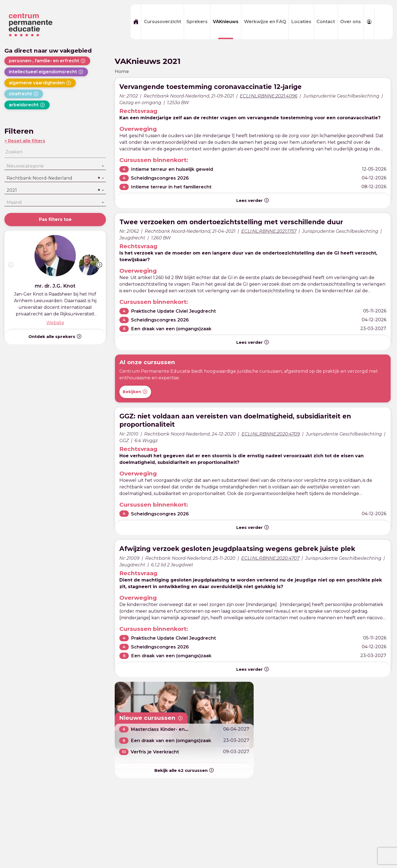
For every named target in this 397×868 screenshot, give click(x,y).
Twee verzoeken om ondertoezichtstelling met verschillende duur (244, 222)
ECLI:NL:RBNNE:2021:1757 (269, 231)
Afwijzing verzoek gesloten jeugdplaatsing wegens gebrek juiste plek (251, 548)
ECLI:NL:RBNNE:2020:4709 (271, 434)
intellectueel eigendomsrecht (46, 72)
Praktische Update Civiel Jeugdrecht (178, 311)
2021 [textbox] (12, 190)
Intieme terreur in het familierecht (175, 187)
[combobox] (55, 166)
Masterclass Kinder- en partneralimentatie (160, 732)
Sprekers (197, 22)
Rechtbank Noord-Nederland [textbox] (39, 178)
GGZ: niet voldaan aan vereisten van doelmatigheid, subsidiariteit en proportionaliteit (248, 420)
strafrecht (24, 94)
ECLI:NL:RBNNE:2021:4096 (269, 96)
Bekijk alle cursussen (184, 771)
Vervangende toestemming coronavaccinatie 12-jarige (221, 86)
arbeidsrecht (27, 105)
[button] (100, 265)
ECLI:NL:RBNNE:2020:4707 (270, 558)
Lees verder (253, 200)
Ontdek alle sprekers (55, 336)
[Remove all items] (98, 178)
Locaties (301, 22)
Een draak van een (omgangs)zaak (175, 329)
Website (55, 323)
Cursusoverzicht (163, 22)
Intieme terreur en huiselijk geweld (176, 169)
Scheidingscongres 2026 (162, 178)
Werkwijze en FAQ (265, 22)
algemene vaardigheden (40, 83)
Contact (326, 22)
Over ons (351, 22)
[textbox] (55, 166)
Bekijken (135, 392)
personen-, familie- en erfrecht (47, 61)
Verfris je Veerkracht (156, 752)
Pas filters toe (55, 219)
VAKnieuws (226, 22)
